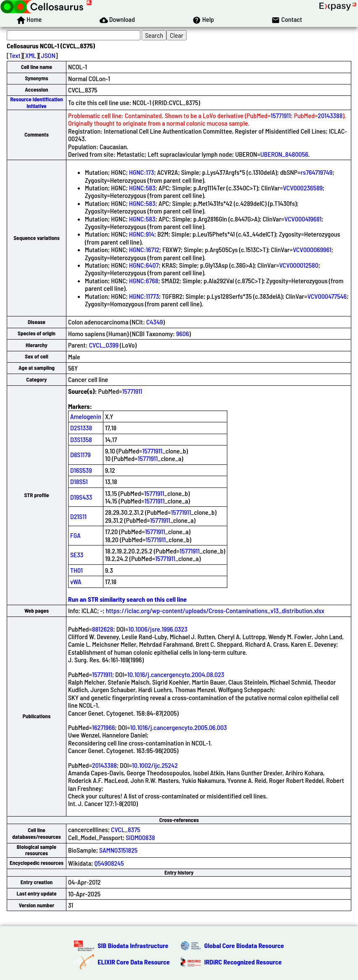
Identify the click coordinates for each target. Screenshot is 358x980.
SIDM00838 (140, 837)
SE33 (77, 555)
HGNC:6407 (144, 265)
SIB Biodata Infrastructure (133, 945)
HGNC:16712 (144, 249)
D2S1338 (81, 428)
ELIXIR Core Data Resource (134, 962)
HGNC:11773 (144, 296)
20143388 (330, 115)
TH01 (76, 570)
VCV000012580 (299, 265)
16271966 (104, 727)
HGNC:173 (141, 172)
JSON (48, 55)
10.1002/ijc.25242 (155, 765)
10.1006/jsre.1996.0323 (158, 629)
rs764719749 (316, 172)
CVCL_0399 (104, 345)
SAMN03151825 (118, 850)
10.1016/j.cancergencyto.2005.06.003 (179, 727)
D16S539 (81, 470)
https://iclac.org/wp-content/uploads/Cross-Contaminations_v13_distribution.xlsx (215, 610)
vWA (76, 581)
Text (15, 55)
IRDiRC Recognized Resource (243, 962)
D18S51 (79, 481)
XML (31, 55)
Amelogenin (86, 416)
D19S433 (81, 497)
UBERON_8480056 (284, 154)
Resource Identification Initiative (37, 102)
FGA (75, 535)
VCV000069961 (312, 249)
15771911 (281, 115)
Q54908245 (109, 863)
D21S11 (78, 516)
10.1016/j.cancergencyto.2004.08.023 (176, 674)
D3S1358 (81, 439)
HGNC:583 (142, 188)
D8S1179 (80, 454)
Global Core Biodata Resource (244, 945)
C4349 (155, 322)
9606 (183, 333)
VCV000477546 (327, 296)
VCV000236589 (303, 188)
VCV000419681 (303, 219)
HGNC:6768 (144, 281)
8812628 (103, 629)
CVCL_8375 (126, 829)
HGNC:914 (142, 234)
